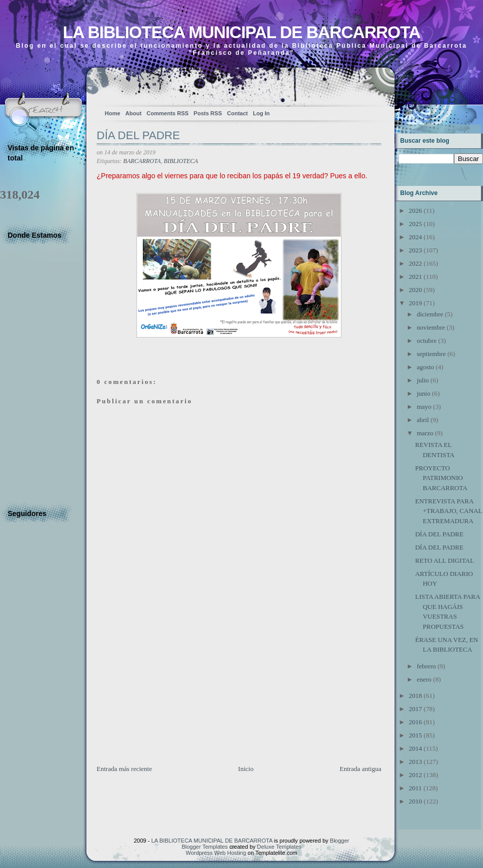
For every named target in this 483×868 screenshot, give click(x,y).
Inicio (246, 769)
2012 (415, 775)
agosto (426, 367)
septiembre (431, 354)
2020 (415, 290)
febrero (427, 666)
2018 (415, 696)
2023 (415, 250)
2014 (415, 748)
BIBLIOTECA (181, 161)
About (134, 113)
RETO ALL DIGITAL (444, 560)
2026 (415, 211)
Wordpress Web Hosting (216, 853)
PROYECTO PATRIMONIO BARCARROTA (441, 478)
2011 (415, 788)
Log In (261, 113)
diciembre (430, 314)
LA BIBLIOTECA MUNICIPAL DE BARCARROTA (241, 32)
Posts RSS (208, 113)
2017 (415, 709)
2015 (415, 735)
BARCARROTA (142, 161)
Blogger (340, 841)
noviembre (431, 327)
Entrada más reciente (124, 769)
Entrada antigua (360, 769)
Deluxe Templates (279, 847)
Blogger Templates (205, 847)
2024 (415, 237)
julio (423, 380)
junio (424, 393)
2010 (415, 801)
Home (113, 113)
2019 (415, 303)
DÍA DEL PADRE (138, 135)
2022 (415, 263)
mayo (424, 407)
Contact (238, 113)
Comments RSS (168, 113)
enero (424, 679)
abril (423, 420)
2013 (415, 762)
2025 (415, 224)
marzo (425, 433)
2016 (415, 722)
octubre (427, 341)
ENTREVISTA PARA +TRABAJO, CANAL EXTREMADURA (448, 511)
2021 (415, 277)
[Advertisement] (173, 693)
